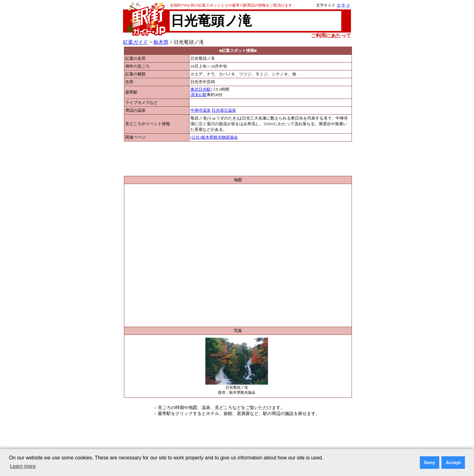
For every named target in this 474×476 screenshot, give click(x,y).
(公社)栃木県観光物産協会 (214, 137)
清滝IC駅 (198, 95)
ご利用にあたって (331, 36)
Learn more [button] (23, 466)
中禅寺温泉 (201, 110)
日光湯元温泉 (224, 110)
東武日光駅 (201, 90)
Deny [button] (429, 463)
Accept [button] (453, 463)
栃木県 (161, 42)
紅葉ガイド (136, 42)
